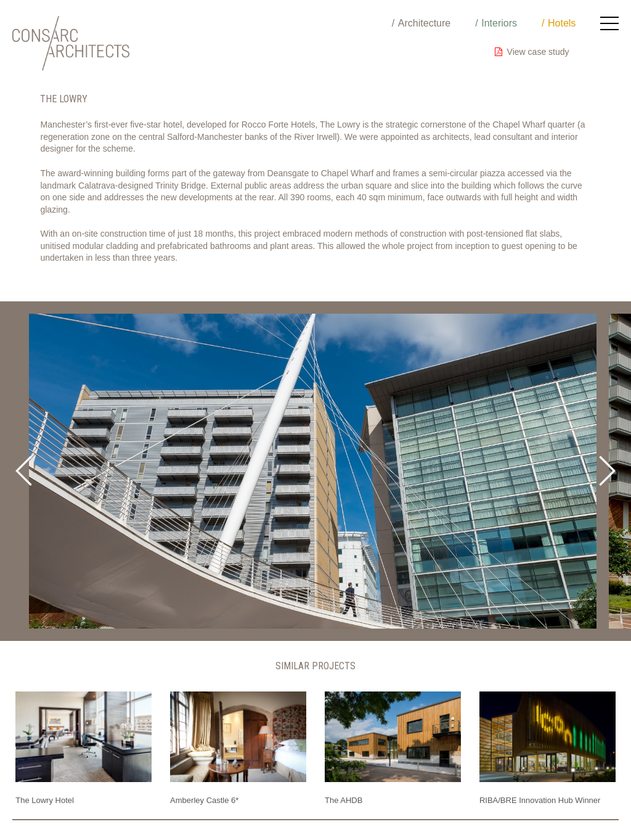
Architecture (424, 23)
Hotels (562, 23)
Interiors (499, 23)
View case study (532, 52)
